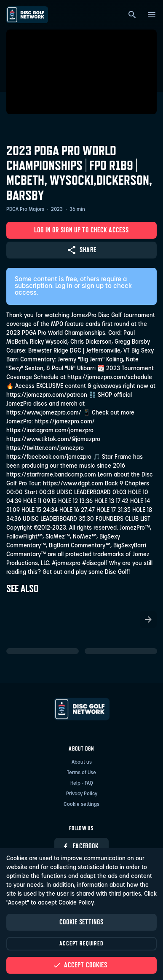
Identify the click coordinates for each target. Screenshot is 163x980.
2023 (57, 210)
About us (82, 762)
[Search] (132, 15)
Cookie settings (81, 805)
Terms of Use (81, 773)
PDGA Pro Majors (25, 210)
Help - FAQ (82, 783)
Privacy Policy (82, 794)
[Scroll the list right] (148, 619)
